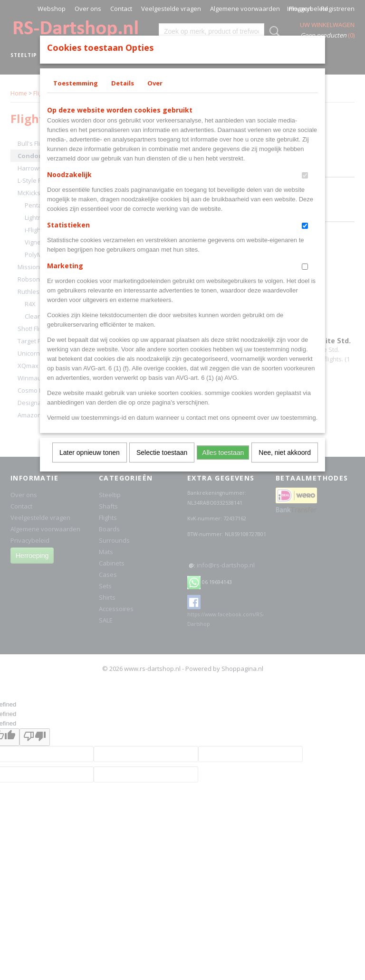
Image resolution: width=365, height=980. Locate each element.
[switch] (305, 175)
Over (155, 83)
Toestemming (76, 83)
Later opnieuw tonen (90, 452)
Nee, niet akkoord (285, 452)
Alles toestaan (223, 452)
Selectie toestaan (162, 452)
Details (123, 83)
